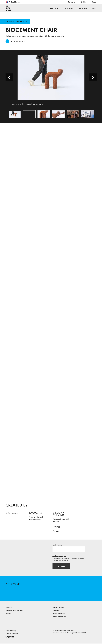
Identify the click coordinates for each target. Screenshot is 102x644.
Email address (57, 545)
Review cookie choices (59, 617)
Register (83, 2)
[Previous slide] (9, 78)
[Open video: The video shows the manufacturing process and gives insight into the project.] (29, 114)
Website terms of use (59, 614)
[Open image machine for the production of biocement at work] (87, 114)
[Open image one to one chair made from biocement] (15, 114)
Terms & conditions (58, 608)
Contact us (71, 2)
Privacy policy (56, 611)
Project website (12, 513)
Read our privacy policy (60, 556)
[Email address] (69, 550)
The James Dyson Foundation (14, 611)
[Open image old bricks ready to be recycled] (73, 114)
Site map (8, 614)
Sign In (94, 2)
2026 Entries (69, 8)
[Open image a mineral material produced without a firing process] (58, 114)
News (94, 8)
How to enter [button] (54, 8)
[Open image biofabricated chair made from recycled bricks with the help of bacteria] (44, 114)
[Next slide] (93, 78)
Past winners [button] (83, 8)
